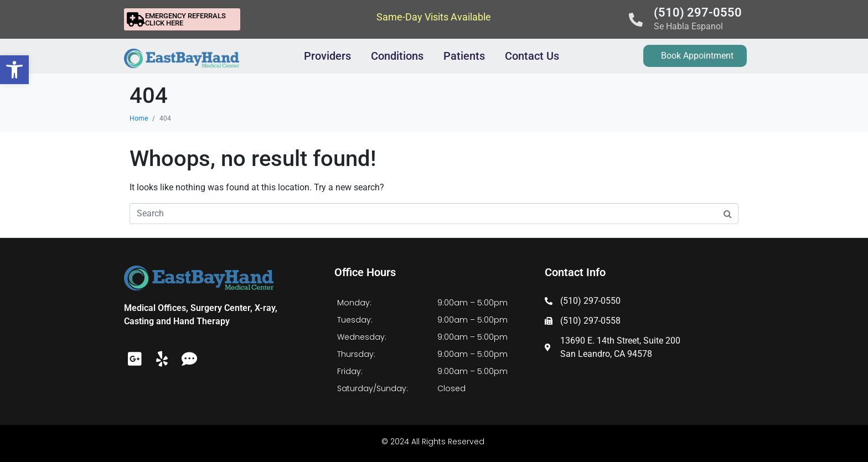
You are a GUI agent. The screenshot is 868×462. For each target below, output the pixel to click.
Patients (464, 56)
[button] (14, 70)
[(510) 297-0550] (636, 20)
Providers (327, 56)
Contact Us (532, 56)
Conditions (397, 56)
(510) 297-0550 (698, 12)
